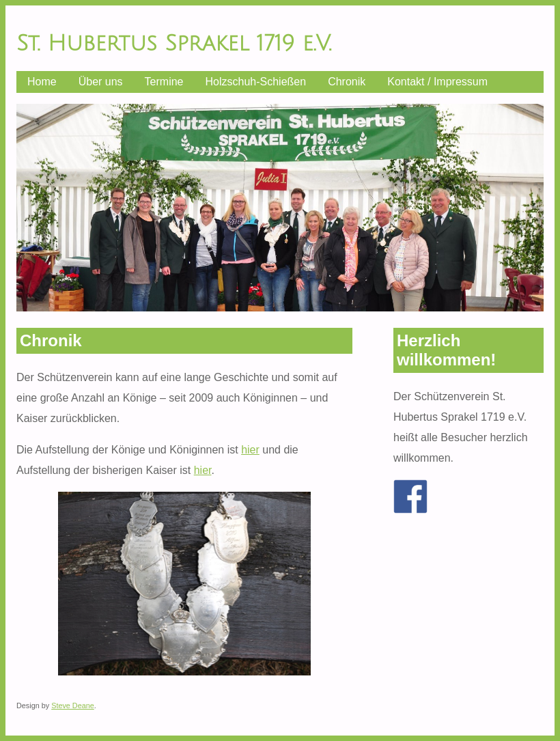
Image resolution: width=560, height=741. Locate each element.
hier (250, 450)
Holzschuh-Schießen (256, 82)
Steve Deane (73, 705)
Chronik (347, 82)
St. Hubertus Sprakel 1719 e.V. (174, 43)
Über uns (101, 82)
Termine (164, 82)
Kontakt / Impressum (437, 82)
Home (42, 82)
